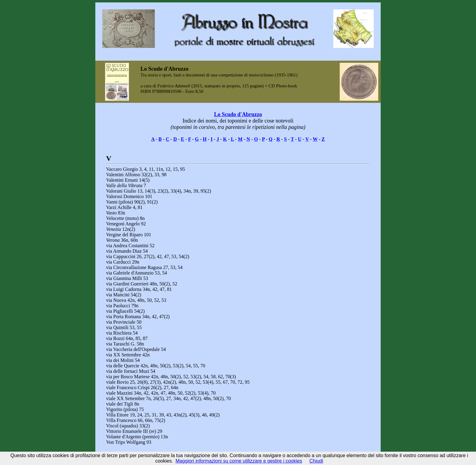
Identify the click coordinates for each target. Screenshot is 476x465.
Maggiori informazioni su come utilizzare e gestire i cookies (239, 461)
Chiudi (316, 461)
